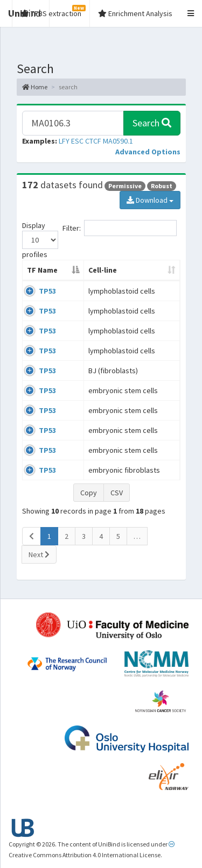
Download (150, 200)
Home (35, 87)
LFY (64, 141)
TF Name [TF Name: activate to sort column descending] (42, 270)
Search (152, 123)
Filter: (120, 228)
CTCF (93, 141)
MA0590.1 (118, 141)
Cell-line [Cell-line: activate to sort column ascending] (103, 270)
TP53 (47, 291)
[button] (148, 152)
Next (39, 554)
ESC (77, 141)
